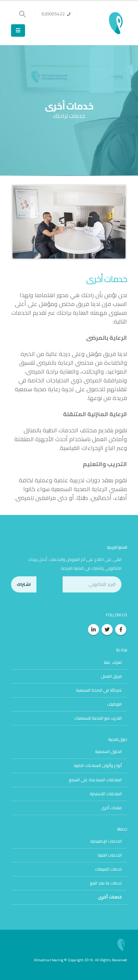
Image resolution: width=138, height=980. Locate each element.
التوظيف (114, 704)
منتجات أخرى (112, 808)
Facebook (121, 630)
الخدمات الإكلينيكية (106, 841)
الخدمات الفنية (110, 855)
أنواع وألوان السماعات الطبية (98, 765)
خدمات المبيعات (108, 869)
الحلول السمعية (109, 752)
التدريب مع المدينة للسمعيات (98, 718)
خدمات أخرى (110, 897)
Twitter (107, 630)
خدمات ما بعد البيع (106, 883)
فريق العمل (112, 676)
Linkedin (93, 630)
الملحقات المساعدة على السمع (95, 780)
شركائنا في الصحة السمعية (99, 690)
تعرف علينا (113, 662)
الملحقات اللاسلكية (106, 794)
